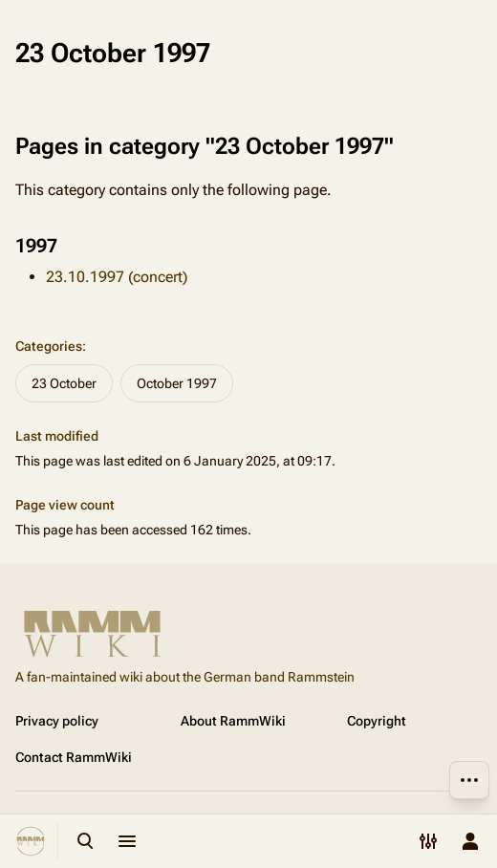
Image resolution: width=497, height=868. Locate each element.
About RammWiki (233, 721)
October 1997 (177, 383)
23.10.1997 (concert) (117, 277)
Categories (49, 346)
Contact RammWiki (74, 757)
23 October (64, 383)
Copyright (377, 721)
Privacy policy (57, 721)
